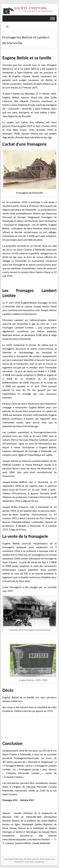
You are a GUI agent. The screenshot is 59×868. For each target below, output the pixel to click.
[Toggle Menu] (53, 18)
